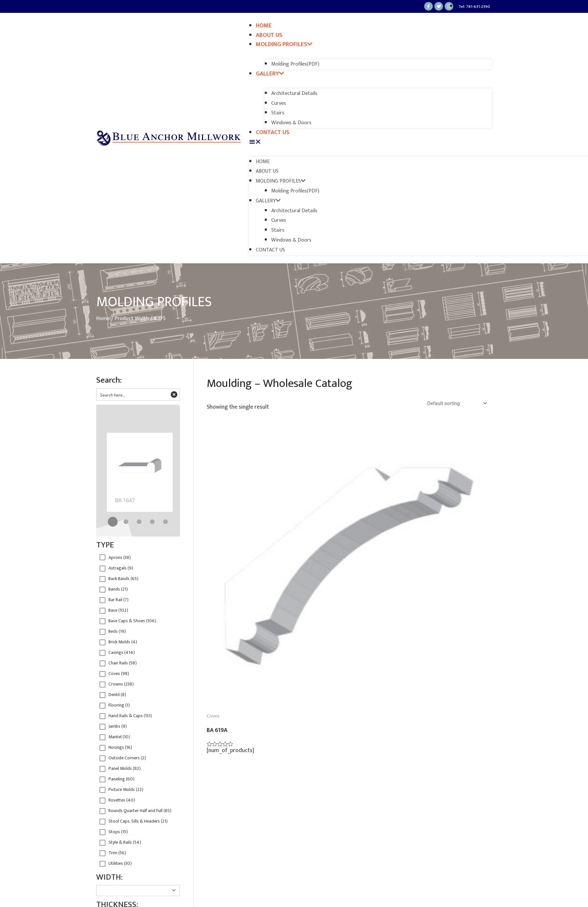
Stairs (278, 113)
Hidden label (103, 557)
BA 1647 (125, 500)
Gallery (270, 74)
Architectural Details (294, 93)
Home (264, 26)
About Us (269, 35)
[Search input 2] (133, 395)
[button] (370, 142)
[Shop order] (458, 404)
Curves (279, 103)
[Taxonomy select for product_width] (138, 891)
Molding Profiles (284, 44)
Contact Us (273, 132)
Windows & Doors (291, 123)
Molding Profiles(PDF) (295, 64)
